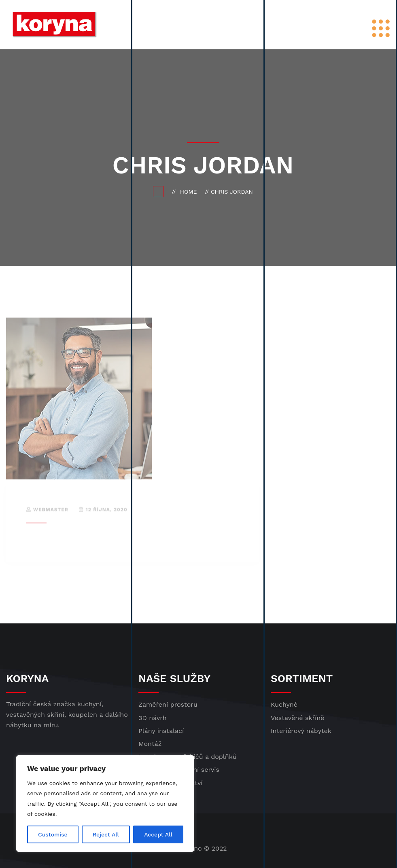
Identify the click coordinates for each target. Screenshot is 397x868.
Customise (53, 834)
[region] (105, 804)
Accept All (158, 834)
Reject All (106, 834)
